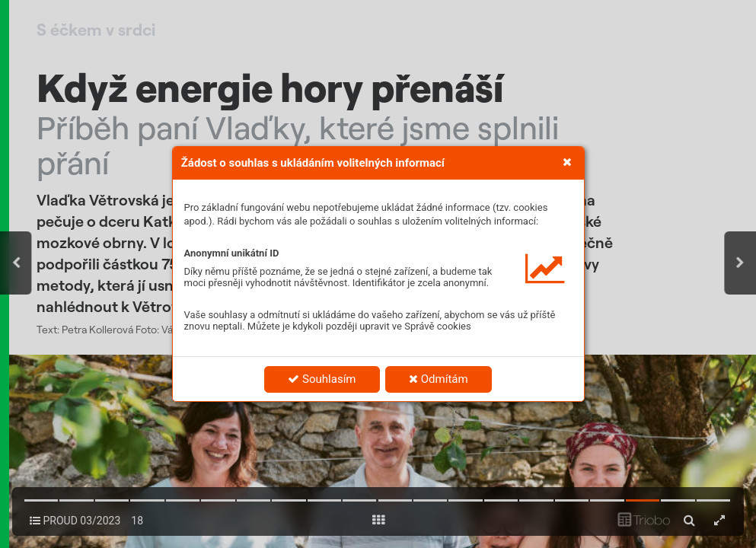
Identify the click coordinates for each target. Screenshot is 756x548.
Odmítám (439, 379)
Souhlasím (322, 379)
